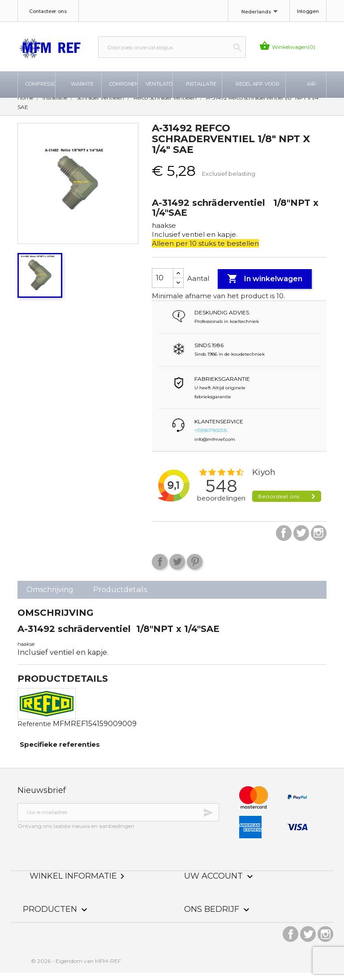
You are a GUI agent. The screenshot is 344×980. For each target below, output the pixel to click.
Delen (160, 569)
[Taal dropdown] (261, 12)
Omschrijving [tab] (50, 597)
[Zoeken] (172, 47)
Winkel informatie (79, 883)
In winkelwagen (265, 286)
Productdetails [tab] (120, 597)
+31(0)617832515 (211, 438)
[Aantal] (163, 285)
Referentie (34, 731)
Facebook (284, 540)
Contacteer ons (48, 11)
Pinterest (195, 569)
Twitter (301, 540)
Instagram (319, 540)
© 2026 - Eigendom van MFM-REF (76, 968)
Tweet (177, 569)
